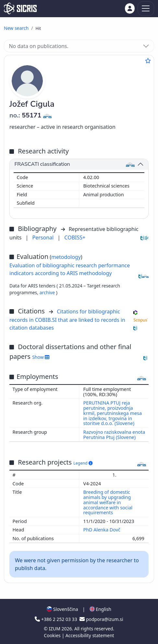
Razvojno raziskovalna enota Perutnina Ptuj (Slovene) (114, 435)
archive (48, 292)
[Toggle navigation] (146, 9)
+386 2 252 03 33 (56, 619)
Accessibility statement (90, 635)
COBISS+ (75, 237)
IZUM (55, 629)
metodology (66, 257)
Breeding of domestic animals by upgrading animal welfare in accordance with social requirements (108, 502)
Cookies (53, 635)
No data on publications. (38, 46)
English (100, 609)
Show (41, 357)
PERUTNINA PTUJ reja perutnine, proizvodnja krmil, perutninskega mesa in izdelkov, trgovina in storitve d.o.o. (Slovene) (113, 413)
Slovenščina (62, 609)
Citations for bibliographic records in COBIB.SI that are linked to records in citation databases (67, 320)
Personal (44, 237)
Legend (83, 463)
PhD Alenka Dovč (103, 530)
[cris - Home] (20, 8)
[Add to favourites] (148, 61)
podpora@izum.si (101, 619)
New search (16, 28)
